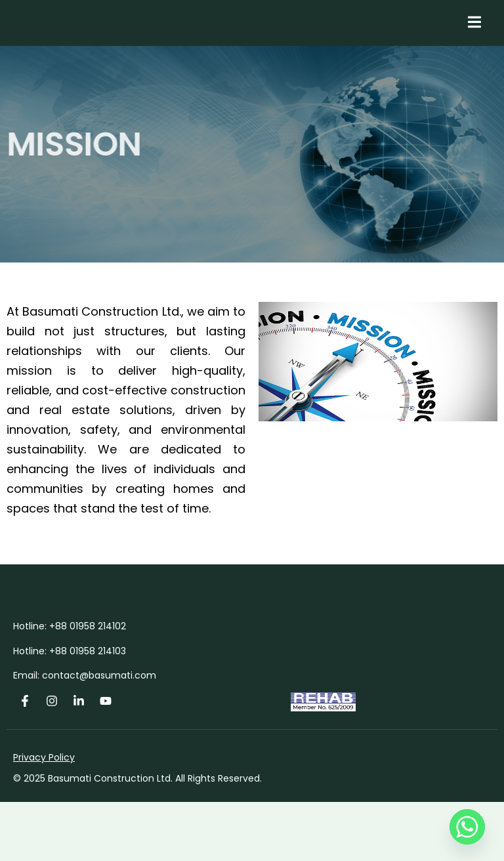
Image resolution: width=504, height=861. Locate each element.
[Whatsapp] (467, 827)
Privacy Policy (44, 816)
